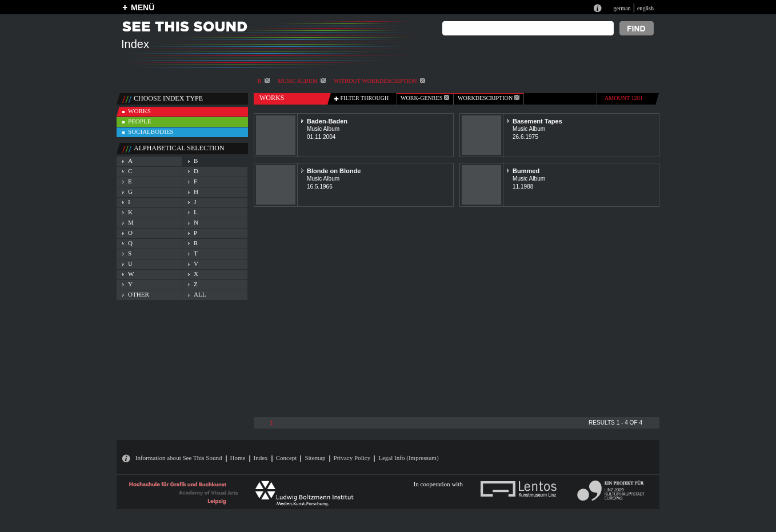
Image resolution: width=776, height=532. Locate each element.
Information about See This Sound (179, 458)
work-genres (425, 98)
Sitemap (315, 458)
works (139, 111)
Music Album (302, 81)
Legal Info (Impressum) (408, 458)
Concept (287, 458)
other (139, 294)
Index (261, 458)
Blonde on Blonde (334, 171)
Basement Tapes (537, 121)
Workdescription (489, 98)
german (622, 8)
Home (238, 458)
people (139, 121)
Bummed (526, 171)
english (645, 8)
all (200, 294)
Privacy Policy (352, 458)
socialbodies (151, 131)
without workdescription (379, 81)
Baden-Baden (327, 121)
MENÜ (143, 7)
